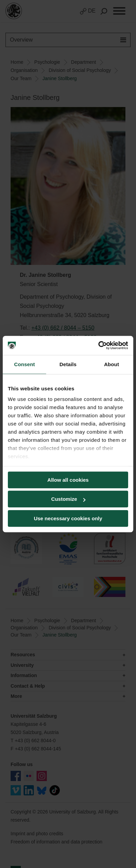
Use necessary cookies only (68, 518)
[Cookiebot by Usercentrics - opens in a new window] (98, 345)
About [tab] (111, 364)
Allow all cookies (68, 480)
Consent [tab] (24, 364)
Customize (68, 499)
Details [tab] (68, 364)
